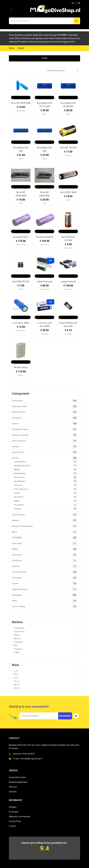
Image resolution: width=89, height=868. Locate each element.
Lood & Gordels (44, 515)
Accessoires (44, 401)
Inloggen (13, 807)
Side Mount (44, 561)
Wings (44, 601)
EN (79, 3)
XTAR (17, 653)
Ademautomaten (44, 406)
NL (73, 3)
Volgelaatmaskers (44, 589)
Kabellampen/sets (46, 466)
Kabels (46, 501)
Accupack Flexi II (21, 237)
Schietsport (44, 555)
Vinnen (44, 584)
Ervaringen (14, 812)
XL (15, 681)
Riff (16, 646)
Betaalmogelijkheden (18, 782)
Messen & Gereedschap (44, 526)
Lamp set (46, 485)
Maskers (44, 520)
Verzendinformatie (17, 777)
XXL (16, 688)
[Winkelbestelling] (61, 71)
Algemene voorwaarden (20, 817)
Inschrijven (65, 716)
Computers (44, 418)
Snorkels (44, 566)
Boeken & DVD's (44, 412)
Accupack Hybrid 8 (44, 237)
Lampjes (46, 509)
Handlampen (46, 481)
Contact (12, 826)
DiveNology (19, 628)
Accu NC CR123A (68, 148)
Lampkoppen (46, 462)
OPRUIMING (44, 538)
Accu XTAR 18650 (68, 192)
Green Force (19, 632)
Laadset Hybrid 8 (68, 282)
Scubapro (18, 649)
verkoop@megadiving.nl (31, 759)
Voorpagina (44, 595)
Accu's (21, 48)
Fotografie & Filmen (44, 429)
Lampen (44, 458)
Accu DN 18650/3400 (21, 103)
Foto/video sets (46, 489)
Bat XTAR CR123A (21, 282)
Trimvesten (44, 578)
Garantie (13, 792)
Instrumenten (44, 452)
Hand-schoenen (44, 441)
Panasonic (19, 642)
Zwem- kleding (44, 606)
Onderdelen (44, 543)
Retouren (13, 787)
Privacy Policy (15, 821)
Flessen (44, 424)
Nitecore (18, 639)
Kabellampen (46, 473)
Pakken (44, 549)
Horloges (44, 447)
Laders (46, 493)
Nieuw (44, 532)
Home (12, 48)
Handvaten (46, 497)
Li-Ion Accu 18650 (21, 323)
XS (15, 685)
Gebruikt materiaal (44, 435)
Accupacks (46, 505)
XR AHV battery (21, 367)
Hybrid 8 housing (45, 282)
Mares (17, 635)
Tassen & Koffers (44, 572)
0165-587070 (28, 754)
